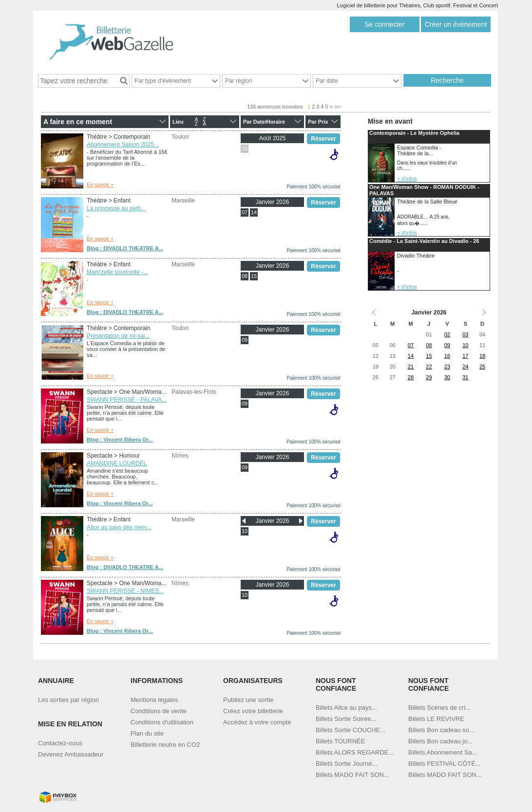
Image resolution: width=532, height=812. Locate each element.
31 (465, 377)
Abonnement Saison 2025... (123, 145)
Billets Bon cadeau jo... (440, 741)
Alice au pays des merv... (119, 527)
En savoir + (100, 185)
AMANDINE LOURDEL (117, 463)
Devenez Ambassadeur (71, 754)
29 (429, 377)
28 (411, 377)
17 (465, 356)
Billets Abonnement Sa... (443, 752)
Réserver (323, 139)
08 (245, 276)
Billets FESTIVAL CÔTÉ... (445, 764)
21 (411, 367)
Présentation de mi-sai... (118, 336)
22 (429, 367)
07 (245, 212)
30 (447, 377)
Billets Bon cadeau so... (441, 730)
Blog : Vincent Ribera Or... (120, 440)
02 (447, 334)
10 (245, 531)
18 (245, 148)
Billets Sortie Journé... (346, 764)
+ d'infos (407, 179)
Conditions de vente (159, 711)
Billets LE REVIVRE (436, 719)
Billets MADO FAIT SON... (352, 775)
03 (465, 334)
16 (447, 356)
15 (254, 276)
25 (482, 367)
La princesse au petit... (116, 208)
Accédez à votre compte (257, 722)
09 (245, 340)
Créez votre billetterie (253, 711)
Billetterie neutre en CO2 (165, 745)
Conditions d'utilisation (162, 722)
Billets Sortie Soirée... (346, 719)
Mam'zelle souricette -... (117, 272)
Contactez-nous (60, 743)
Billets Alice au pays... (346, 708)
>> (337, 107)
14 (254, 212)
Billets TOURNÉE (340, 741)
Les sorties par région (68, 700)
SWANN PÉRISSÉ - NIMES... (125, 591)
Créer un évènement (456, 24)
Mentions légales (154, 700)
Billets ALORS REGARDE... (355, 752)
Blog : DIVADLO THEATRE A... (125, 248)
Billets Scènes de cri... (439, 708)
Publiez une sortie (248, 700)
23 (447, 367)
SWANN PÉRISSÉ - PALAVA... (127, 400)
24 (465, 367)
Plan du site (147, 733)
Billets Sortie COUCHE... (351, 730)
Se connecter (385, 24)
